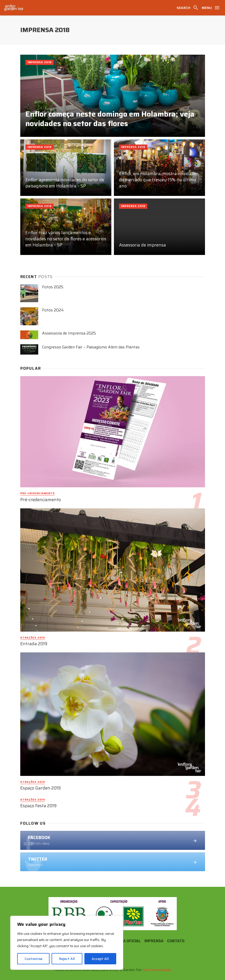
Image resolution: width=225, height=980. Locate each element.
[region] (67, 943)
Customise (33, 959)
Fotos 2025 (53, 287)
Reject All (67, 959)
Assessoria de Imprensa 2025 (69, 333)
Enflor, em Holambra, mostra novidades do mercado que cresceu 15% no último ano (159, 180)
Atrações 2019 (33, 638)
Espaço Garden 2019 (40, 788)
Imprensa (154, 941)
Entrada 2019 (34, 644)
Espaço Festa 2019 (38, 806)
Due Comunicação (157, 970)
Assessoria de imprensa (143, 245)
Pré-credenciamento (37, 493)
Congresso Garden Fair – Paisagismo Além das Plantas (91, 347)
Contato (176, 941)
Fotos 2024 (53, 310)
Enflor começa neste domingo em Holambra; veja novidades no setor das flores (110, 119)
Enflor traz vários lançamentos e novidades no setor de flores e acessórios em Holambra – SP (66, 239)
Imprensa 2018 (40, 62)
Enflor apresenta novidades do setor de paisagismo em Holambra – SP (65, 183)
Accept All (100, 959)
